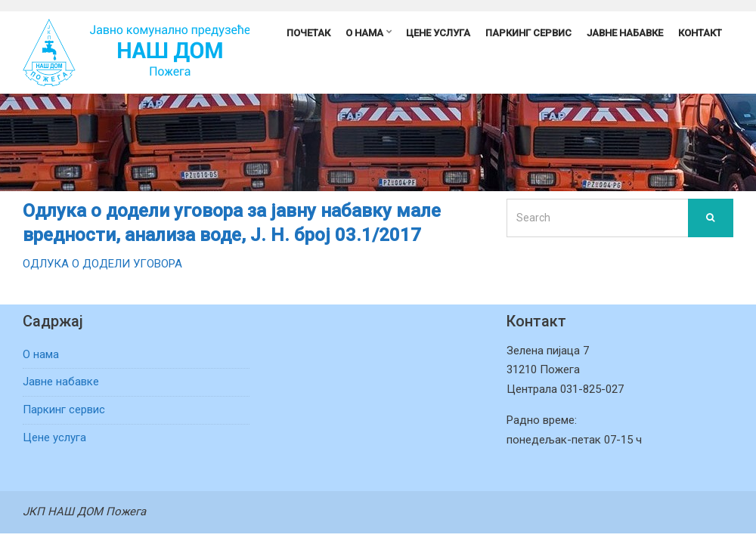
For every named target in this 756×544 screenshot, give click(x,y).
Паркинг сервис (528, 33)
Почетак (308, 33)
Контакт (700, 33)
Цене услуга (438, 33)
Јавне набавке (625, 33)
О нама (364, 33)
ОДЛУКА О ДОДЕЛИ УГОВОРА (102, 264)
